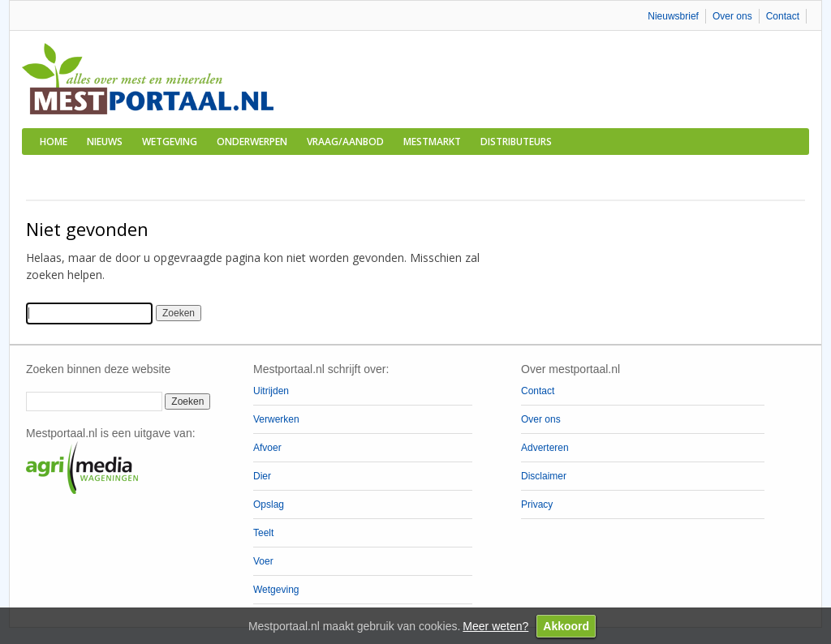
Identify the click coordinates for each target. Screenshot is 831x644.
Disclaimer (544, 476)
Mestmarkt (432, 142)
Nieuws (105, 142)
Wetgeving (170, 142)
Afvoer (267, 448)
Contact (783, 16)
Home (54, 142)
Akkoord (566, 626)
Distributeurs (516, 142)
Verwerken (276, 419)
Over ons (732, 16)
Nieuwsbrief (673, 16)
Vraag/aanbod (345, 142)
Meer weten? (495, 626)
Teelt (263, 533)
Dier (262, 476)
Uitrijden (271, 391)
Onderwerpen (252, 142)
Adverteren (545, 448)
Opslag (269, 504)
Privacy (537, 504)
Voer (263, 561)
